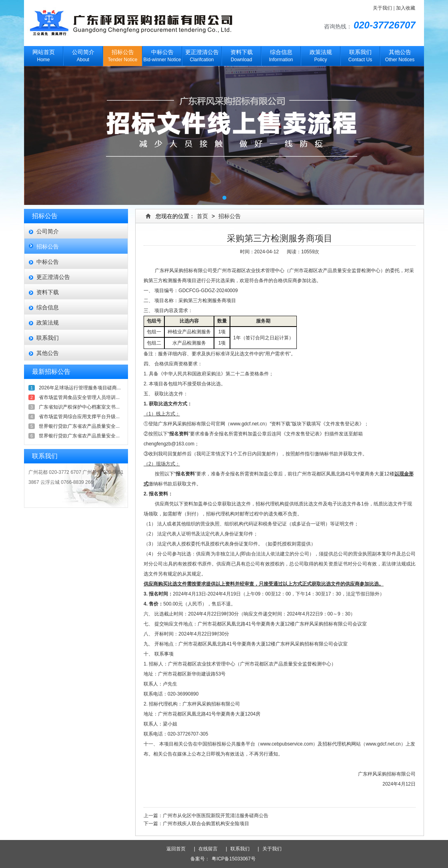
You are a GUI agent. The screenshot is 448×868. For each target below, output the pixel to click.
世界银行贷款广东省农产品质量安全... (79, 426)
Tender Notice (123, 54)
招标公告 (48, 247)
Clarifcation (202, 54)
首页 (202, 216)
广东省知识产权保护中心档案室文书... (79, 407)
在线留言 (210, 849)
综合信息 (48, 307)
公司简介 (48, 231)
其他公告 (48, 353)
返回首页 (179, 849)
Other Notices (400, 54)
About (83, 54)
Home (43, 54)
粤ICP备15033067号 (233, 859)
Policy (321, 54)
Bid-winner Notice (162, 54)
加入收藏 (406, 8)
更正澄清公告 (53, 277)
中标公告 (48, 262)
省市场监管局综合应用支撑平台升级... (79, 417)
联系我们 (48, 338)
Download (241, 54)
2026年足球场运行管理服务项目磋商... (80, 388)
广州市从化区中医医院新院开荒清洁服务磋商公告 (216, 816)
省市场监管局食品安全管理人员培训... (79, 397)
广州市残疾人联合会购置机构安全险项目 (206, 824)
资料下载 (48, 292)
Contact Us (360, 54)
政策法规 (48, 323)
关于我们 (382, 8)
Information (281, 54)
